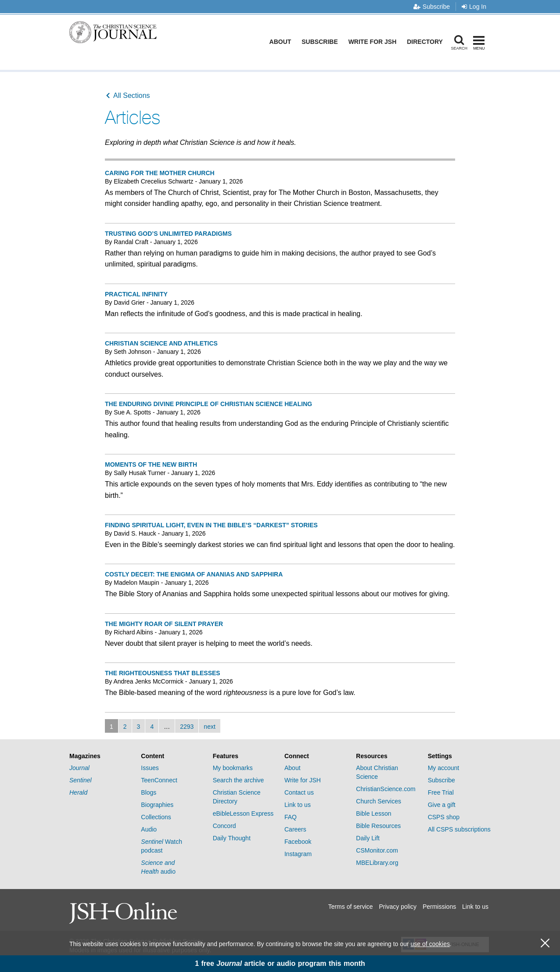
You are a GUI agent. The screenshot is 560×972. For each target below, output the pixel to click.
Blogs (149, 792)
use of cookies (430, 944)
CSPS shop (444, 817)
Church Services (379, 801)
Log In (474, 7)
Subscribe (432, 7)
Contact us (299, 792)
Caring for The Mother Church (160, 173)
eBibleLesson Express (243, 814)
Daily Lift (368, 838)
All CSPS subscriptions (459, 829)
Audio (149, 829)
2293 (187, 727)
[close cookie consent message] (545, 943)
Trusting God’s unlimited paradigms (168, 234)
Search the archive (239, 780)
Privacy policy (398, 907)
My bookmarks (233, 768)
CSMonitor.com (377, 850)
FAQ (291, 817)
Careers (295, 829)
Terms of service (351, 907)
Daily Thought (232, 838)
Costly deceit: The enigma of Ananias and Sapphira (194, 574)
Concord (224, 826)
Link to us (298, 805)
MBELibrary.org (377, 863)
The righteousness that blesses (163, 673)
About (282, 42)
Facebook (298, 842)
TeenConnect (159, 780)
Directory (427, 42)
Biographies (157, 805)
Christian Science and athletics (161, 343)
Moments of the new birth (151, 464)
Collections (156, 817)
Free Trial (441, 792)
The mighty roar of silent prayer (164, 624)
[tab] (101, 756)
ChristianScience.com (386, 789)
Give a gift (442, 805)
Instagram (298, 854)
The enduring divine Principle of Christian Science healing (208, 404)
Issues (150, 768)
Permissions (439, 907)
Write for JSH (374, 42)
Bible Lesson (373, 814)
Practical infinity (136, 294)
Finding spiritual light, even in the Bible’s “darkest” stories (211, 525)
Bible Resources (378, 826)
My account (444, 768)
